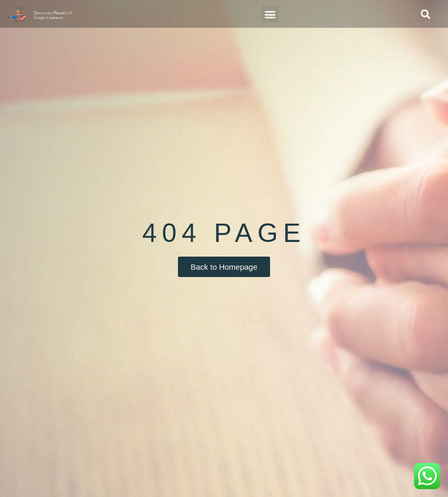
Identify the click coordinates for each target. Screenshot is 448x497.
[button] (270, 14)
